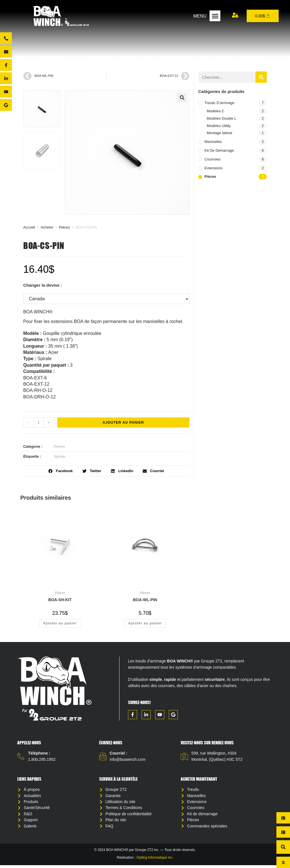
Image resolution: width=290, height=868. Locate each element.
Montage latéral (219, 133)
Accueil (29, 227)
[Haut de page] (283, 862)
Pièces (64, 227)
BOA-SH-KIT (60, 600)
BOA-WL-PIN (145, 600)
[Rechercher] (261, 77)
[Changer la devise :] (106, 299)
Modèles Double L (222, 118)
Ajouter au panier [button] (60, 623)
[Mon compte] (235, 15)
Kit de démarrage (219, 150)
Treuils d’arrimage (219, 103)
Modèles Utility (219, 126)
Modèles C (216, 111)
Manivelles (213, 142)
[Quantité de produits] (39, 423)
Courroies (212, 159)
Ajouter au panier (123, 423)
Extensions (214, 168)
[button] (215, 16)
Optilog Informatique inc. (155, 860)
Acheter (47, 227)
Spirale (59, 456)
